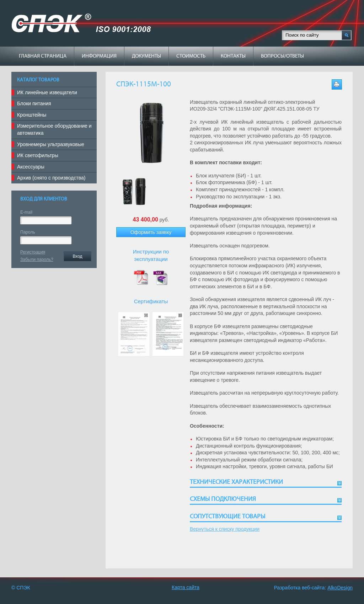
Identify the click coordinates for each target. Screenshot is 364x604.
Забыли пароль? (37, 260)
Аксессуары (31, 167)
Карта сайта (186, 587)
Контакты (233, 56)
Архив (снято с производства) (51, 178)
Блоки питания (34, 103)
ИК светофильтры (38, 155)
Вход (77, 256)
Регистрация (33, 252)
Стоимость (191, 56)
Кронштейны (32, 115)
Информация (99, 56)
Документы (146, 56)
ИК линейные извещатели (47, 92)
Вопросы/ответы (282, 56)
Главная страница (43, 56)
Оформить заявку (151, 232)
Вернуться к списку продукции (225, 529)
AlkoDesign (340, 588)
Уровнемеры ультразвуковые (51, 144)
